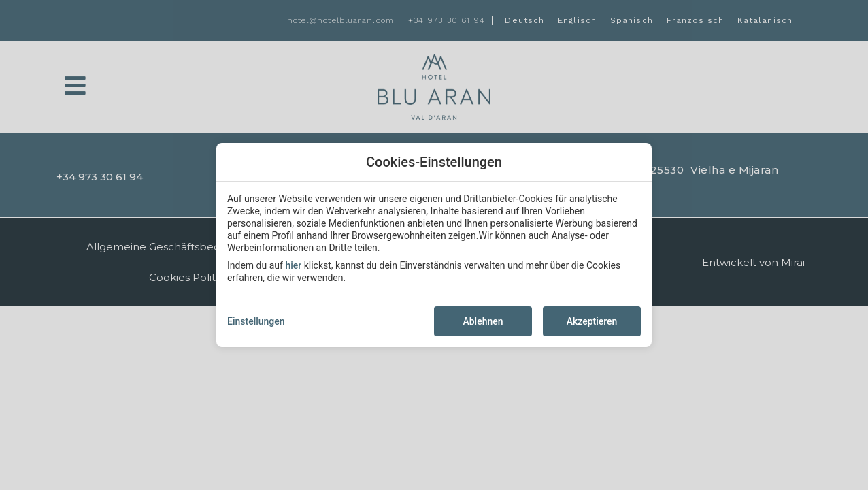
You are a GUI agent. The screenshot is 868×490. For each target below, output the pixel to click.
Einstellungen (256, 321)
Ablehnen (483, 321)
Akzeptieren (592, 321)
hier (293, 265)
